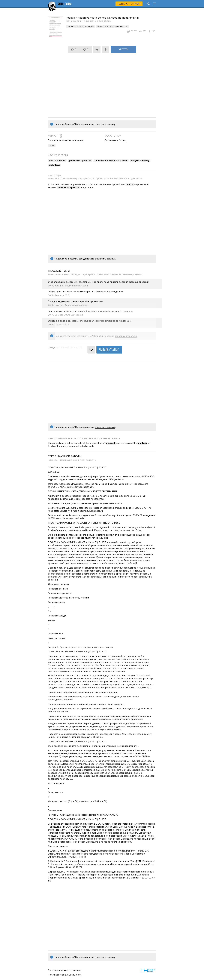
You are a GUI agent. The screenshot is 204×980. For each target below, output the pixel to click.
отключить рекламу (105, 124)
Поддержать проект (129, 4)
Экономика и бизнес (116, 140)
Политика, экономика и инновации (66, 140)
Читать (124, 49)
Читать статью (109, 350)
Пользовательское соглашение (64, 970)
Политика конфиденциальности (64, 975)
